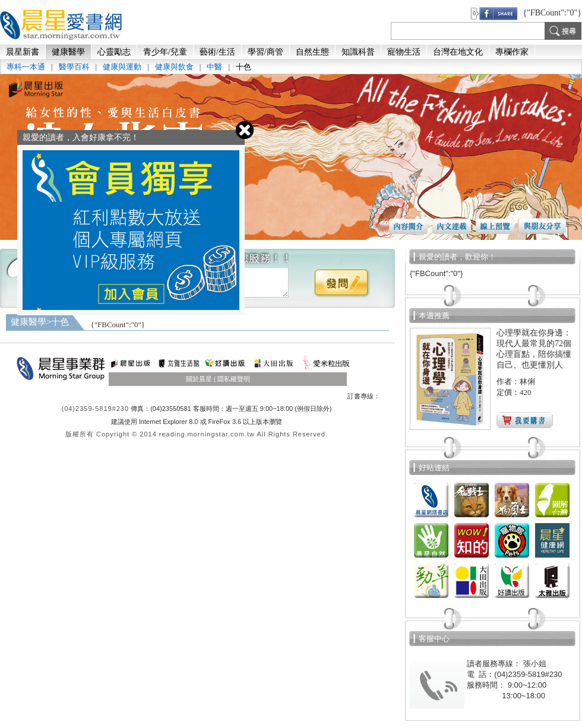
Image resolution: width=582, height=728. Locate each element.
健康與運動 (122, 67)
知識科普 (358, 52)
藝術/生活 (217, 52)
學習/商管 (265, 52)
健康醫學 (68, 52)
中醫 (214, 67)
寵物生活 (404, 52)
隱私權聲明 (234, 379)
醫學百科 (74, 67)
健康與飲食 (174, 67)
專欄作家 (512, 52)
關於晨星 (199, 379)
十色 (243, 67)
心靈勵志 (114, 52)
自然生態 (312, 52)
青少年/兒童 (165, 52)
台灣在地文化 (458, 52)
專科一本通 (26, 67)
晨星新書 (23, 52)
